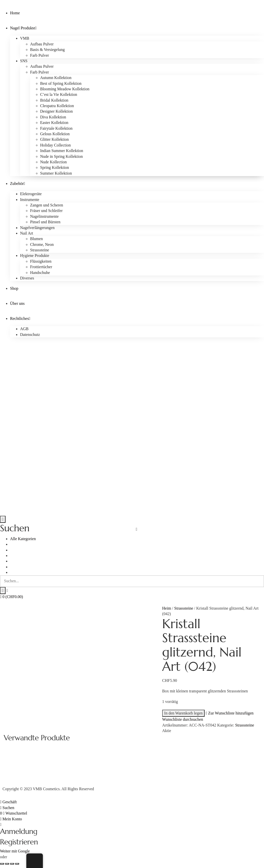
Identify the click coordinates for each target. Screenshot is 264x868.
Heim (167, 608)
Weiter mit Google (15, 851)
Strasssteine (184, 608)
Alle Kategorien (23, 539)
